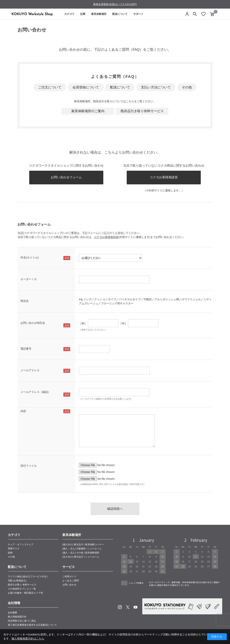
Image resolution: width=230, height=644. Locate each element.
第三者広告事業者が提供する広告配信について (32, 625)
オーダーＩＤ (29, 279)
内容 (23, 411)
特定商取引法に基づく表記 (22, 621)
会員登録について (86, 87)
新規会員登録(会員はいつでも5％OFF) (115, 4)
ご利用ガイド (69, 576)
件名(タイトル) (30, 258)
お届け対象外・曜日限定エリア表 (25, 593)
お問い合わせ (69, 585)
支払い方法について (156, 87)
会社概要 (12, 613)
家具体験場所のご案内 (88, 111)
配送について (120, 14)
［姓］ (83, 323)
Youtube (135, 607)
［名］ (123, 323)
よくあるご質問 (71, 581)
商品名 (25, 301)
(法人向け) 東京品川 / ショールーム (81, 557)
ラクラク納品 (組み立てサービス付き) (28, 576)
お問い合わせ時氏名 (33, 323)
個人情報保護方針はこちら (28, 639)
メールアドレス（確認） (35, 392)
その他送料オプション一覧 (22, 589)
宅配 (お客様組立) (17, 581)
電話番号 (26, 349)
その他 (187, 87)
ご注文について (50, 87)
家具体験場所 (99, 14)
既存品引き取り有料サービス (142, 111)
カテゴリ (69, 14)
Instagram (120, 607)
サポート (138, 14)
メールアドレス (30, 370)
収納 (10, 553)
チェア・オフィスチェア (21, 545)
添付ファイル (29, 466)
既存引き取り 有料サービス (22, 585)
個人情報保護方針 (17, 617)
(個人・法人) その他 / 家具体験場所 (81, 553)
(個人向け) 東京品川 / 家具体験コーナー (83, 545)
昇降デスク (14, 549)
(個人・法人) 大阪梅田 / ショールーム (82, 549)
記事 (83, 14)
